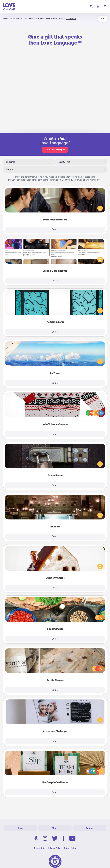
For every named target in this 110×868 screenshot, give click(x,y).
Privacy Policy (55, 848)
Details (55, 230)
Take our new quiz (55, 150)
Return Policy (70, 848)
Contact (90, 828)
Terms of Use (40, 848)
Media (55, 828)
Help (20, 828)
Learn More (71, 19)
